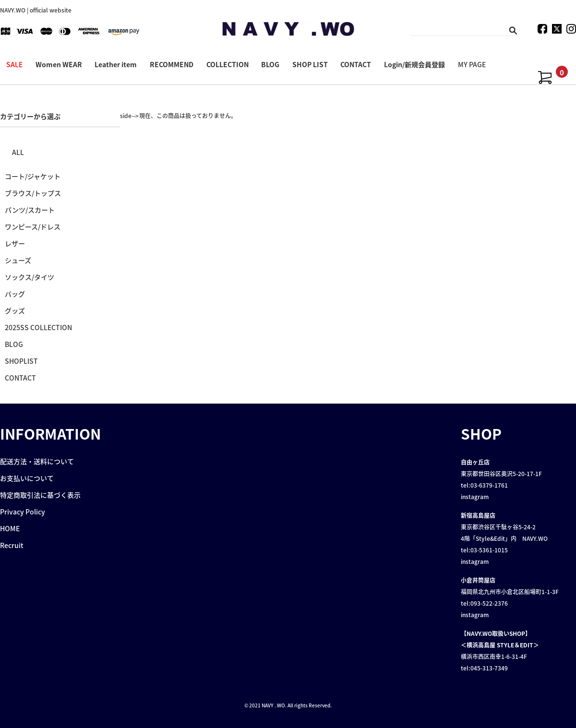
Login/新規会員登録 (414, 64)
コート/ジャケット (33, 176)
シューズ (18, 260)
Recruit (12, 545)
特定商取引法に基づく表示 (40, 495)
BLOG (270, 64)
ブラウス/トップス (33, 193)
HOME (10, 528)
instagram (475, 497)
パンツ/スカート (30, 210)
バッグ (15, 294)
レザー (15, 243)
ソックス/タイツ (30, 277)
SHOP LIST (310, 64)
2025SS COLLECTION (38, 327)
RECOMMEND (172, 64)
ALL (18, 152)
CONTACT (356, 64)
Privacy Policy (23, 512)
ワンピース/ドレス (33, 227)
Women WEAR (59, 64)
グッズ (15, 310)
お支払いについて (27, 478)
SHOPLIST (21, 361)
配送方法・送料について (37, 461)
